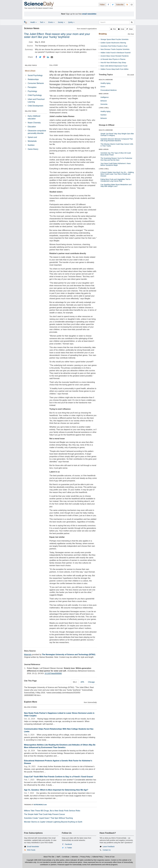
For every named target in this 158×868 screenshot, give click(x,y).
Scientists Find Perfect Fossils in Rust (114, 46)
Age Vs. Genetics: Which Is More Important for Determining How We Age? (56, 790)
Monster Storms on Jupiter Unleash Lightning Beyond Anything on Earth (53, 822)
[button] (113, 29)
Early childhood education (34, 117)
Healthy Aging (105, 83)
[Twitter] (40, 57)
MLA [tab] (75, 682)
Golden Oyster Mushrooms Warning (113, 43)
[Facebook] (36, 57)
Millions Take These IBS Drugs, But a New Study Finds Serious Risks (52, 811)
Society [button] (61, 22)
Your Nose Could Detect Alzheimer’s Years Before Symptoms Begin (116, 164)
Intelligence (105, 97)
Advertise (75, 857)
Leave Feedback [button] (109, 847)
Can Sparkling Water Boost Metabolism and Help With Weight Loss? (116, 185)
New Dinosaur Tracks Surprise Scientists (115, 49)
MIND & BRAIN (104, 94)
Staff (58, 857)
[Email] (52, 57)
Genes (103, 87)
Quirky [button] (71, 22)
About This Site (49, 857)
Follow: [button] (102, 5)
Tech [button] (42, 22)
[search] (132, 22)
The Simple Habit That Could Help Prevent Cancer (45, 814)
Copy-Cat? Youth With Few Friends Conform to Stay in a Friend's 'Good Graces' (59, 777)
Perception (32, 87)
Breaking (103, 34)
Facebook (68, 844)
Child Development (35, 106)
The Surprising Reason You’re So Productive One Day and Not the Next (116, 159)
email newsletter (89, 14)
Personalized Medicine (109, 90)
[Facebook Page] (108, 5)
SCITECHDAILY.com (40, 805)
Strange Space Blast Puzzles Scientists (114, 39)
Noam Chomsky (34, 123)
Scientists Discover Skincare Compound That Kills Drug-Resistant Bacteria (117, 140)
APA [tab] (82, 682)
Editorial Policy (98, 857)
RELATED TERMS (31, 111)
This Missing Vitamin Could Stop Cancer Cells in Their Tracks (117, 145)
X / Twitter (68, 848)
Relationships (33, 79)
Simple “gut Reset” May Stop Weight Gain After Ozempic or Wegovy (117, 135)
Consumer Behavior (36, 83)
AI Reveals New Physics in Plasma (113, 59)
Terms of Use (110, 857)
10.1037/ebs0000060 (53, 673)
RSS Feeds (31, 850)
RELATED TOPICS (31, 65)
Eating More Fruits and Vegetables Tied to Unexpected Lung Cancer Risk (115, 180)
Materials (28, 655)
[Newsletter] (132, 5)
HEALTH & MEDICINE (106, 80)
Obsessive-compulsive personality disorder (37, 132)
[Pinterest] (44, 57)
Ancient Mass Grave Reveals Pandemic (115, 56)
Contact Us (107, 850)
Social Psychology (35, 75)
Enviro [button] (51, 22)
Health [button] (33, 22)
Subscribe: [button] (120, 5)
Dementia (104, 104)
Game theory (33, 149)
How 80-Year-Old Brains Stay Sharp (113, 63)
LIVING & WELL (104, 108)
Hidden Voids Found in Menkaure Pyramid (116, 53)
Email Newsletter (33, 847)
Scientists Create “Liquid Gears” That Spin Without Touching (48, 818)
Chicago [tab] (91, 682)
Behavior (104, 101)
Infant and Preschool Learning (36, 101)
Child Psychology (35, 95)
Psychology (32, 91)
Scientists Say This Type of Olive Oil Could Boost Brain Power (116, 154)
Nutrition (31, 145)
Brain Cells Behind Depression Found (114, 66)
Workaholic (32, 141)
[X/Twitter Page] (113, 5)
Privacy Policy (85, 857)
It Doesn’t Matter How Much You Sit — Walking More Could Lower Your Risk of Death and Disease (117, 174)
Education (32, 127)
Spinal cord (32, 137)
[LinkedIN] (48, 57)
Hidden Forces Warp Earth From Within (115, 69)
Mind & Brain (30, 71)
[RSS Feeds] (127, 5)
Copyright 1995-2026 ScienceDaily (39, 860)
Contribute (66, 857)
